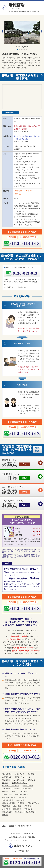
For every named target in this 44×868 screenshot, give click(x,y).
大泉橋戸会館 (19, 774)
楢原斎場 (5, 792)
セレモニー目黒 (19, 780)
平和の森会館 (32, 803)
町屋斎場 (28, 806)
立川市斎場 (31, 780)
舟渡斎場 (21, 803)
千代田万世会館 (28, 786)
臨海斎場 (5, 815)
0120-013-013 (23, 131)
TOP (4, 826)
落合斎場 (31, 774)
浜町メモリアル (20, 794)
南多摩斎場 (28, 809)
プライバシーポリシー (12, 840)
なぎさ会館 (27, 789)
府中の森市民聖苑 (8, 803)
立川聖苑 (5, 783)
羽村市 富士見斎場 (9, 797)
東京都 (12, 826)
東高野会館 (22, 797)
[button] (42, 31)
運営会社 (31, 837)
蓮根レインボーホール (19, 792)
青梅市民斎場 (7, 774)
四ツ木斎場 (19, 812)
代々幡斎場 (30, 812)
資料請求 (37, 450)
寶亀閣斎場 (6, 806)
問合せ (25, 840)
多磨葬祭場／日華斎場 (19, 783)
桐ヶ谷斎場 (6, 780)
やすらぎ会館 (7, 812)
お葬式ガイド (28, 833)
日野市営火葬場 (8, 800)
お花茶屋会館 (7, 777)
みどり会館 (6, 809)
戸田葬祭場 (6, 789)
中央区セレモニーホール (11, 786)
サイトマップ (35, 840)
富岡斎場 (16, 789)
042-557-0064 (23, 142)
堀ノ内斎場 (17, 806)
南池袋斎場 (17, 809)
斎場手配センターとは (17, 837)
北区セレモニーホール (23, 777)
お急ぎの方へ (16, 833)
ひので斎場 (20, 800)
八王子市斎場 (7, 794)
